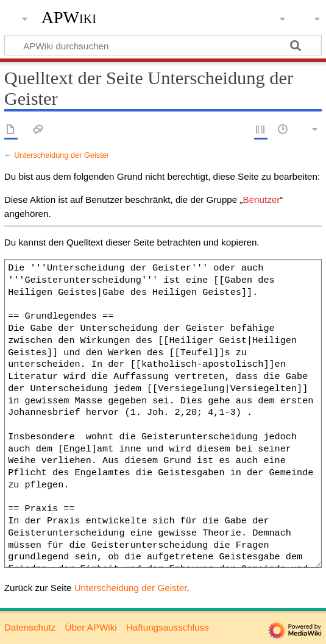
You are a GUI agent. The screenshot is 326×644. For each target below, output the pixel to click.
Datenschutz (30, 627)
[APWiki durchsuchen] (163, 45)
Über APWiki (90, 627)
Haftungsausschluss (168, 627)
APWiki (69, 18)
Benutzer (262, 200)
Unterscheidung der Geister (62, 155)
